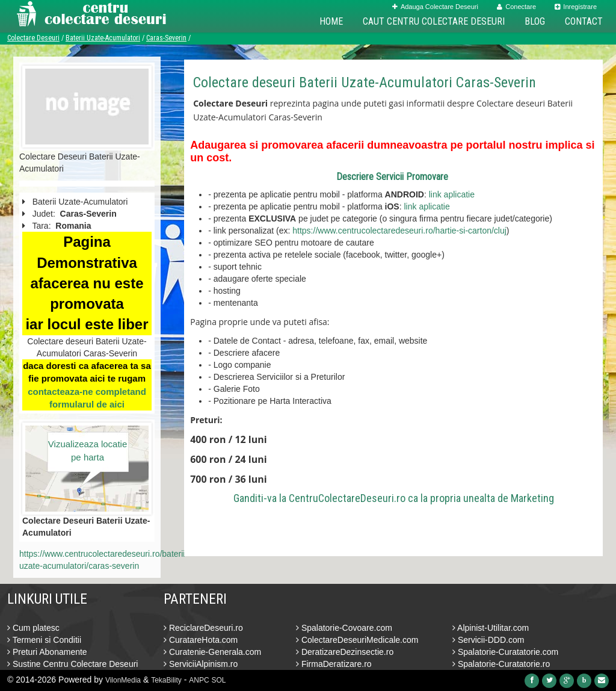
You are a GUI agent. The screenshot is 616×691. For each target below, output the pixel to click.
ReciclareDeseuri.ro (203, 628)
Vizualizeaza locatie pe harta (88, 450)
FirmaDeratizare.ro (334, 664)
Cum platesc (33, 628)
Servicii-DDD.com (488, 640)
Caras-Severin (166, 38)
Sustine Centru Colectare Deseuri (72, 664)
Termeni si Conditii (44, 640)
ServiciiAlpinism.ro (201, 664)
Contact (584, 21)
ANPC (199, 680)
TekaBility (166, 680)
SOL (219, 680)
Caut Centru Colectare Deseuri (434, 21)
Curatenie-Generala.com (212, 652)
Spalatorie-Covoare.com (344, 628)
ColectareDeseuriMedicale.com (357, 640)
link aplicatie (452, 194)
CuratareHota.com (201, 640)
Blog (535, 21)
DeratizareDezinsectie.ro (345, 652)
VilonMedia (123, 680)
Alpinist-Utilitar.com (491, 628)
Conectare (516, 7)
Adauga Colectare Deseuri (435, 7)
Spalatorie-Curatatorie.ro (501, 664)
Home (331, 21)
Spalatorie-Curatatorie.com (505, 652)
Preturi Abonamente (47, 652)
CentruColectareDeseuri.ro (347, 498)
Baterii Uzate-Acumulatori (103, 38)
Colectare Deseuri (33, 38)
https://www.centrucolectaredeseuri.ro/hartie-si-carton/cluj (399, 231)
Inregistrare (576, 7)
